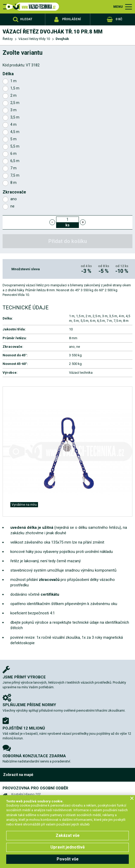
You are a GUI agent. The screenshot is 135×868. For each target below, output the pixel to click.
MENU (118, 7)
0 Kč (119, 19)
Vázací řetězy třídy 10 (34, 39)
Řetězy (8, 39)
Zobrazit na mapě (18, 775)
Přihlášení (72, 19)
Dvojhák (62, 39)
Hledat (26, 19)
